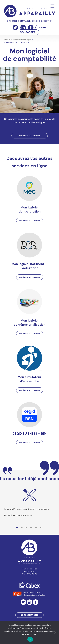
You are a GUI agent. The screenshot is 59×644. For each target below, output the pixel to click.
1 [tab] (18, 528)
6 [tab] (41, 528)
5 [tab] (37, 528)
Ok (30, 639)
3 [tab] (27, 528)
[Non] (55, 633)
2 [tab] (22, 528)
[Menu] (52, 6)
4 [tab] (32, 528)
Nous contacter (29, 615)
